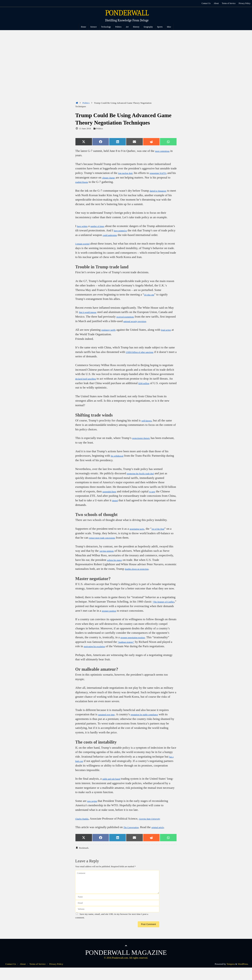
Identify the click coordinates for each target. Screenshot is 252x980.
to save (159, 496)
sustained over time (110, 723)
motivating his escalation (123, 651)
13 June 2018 (85, 129)
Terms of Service (227, 3)
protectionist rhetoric (145, 443)
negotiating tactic (140, 533)
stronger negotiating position (138, 642)
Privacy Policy (244, 3)
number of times (104, 226)
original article (166, 836)
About (213, 3)
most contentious (165, 151)
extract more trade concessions (121, 542)
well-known (149, 425)
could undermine (146, 235)
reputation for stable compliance (157, 723)
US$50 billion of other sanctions (145, 356)
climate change (131, 178)
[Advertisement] (126, 56)
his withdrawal (120, 460)
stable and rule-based (115, 788)
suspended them (112, 496)
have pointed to (143, 230)
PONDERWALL (127, 13)
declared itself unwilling (90, 383)
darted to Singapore (162, 191)
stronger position (123, 615)
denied (131, 505)
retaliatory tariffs (111, 334)
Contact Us (202, 3)
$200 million (160, 388)
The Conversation (134, 836)
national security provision (156, 326)
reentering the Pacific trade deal (146, 478)
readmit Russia (105, 182)
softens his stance (118, 564)
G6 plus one (151, 299)
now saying (94, 810)
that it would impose (91, 317)
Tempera (231, 973)
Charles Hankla (85, 828)
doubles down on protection (141, 573)
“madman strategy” (147, 646)
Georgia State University (159, 828)
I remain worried (85, 248)
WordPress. (243, 973)
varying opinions (109, 555)
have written (84, 226)
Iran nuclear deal (128, 173)
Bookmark (84, 857)
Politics (86, 103)
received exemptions (134, 321)
